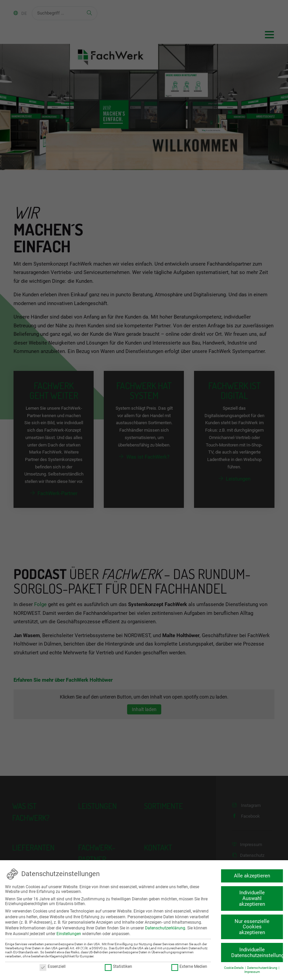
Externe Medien (189, 967)
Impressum (252, 972)
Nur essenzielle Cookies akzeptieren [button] (252, 927)
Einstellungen (69, 934)
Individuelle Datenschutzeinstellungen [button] (257, 952)
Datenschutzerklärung (165, 928)
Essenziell (52, 967)
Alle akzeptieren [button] (252, 876)
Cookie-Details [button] (234, 968)
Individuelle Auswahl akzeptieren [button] (252, 898)
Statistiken (118, 967)
